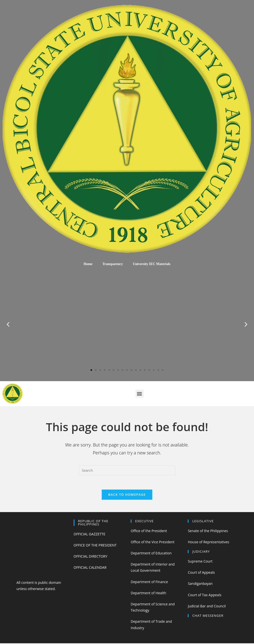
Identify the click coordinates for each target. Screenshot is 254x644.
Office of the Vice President (153, 543)
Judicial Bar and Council (207, 607)
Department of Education (151, 554)
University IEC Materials (152, 264)
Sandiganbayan (200, 584)
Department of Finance (149, 582)
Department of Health (148, 594)
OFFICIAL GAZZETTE (90, 535)
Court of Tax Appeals (205, 596)
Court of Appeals (201, 573)
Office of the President (149, 532)
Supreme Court (200, 562)
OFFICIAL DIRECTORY (91, 557)
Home (88, 264)
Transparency (113, 264)
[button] (91, 370)
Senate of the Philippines (208, 532)
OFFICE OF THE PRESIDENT (95, 546)
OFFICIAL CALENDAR (90, 568)
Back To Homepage (127, 495)
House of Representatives (208, 543)
